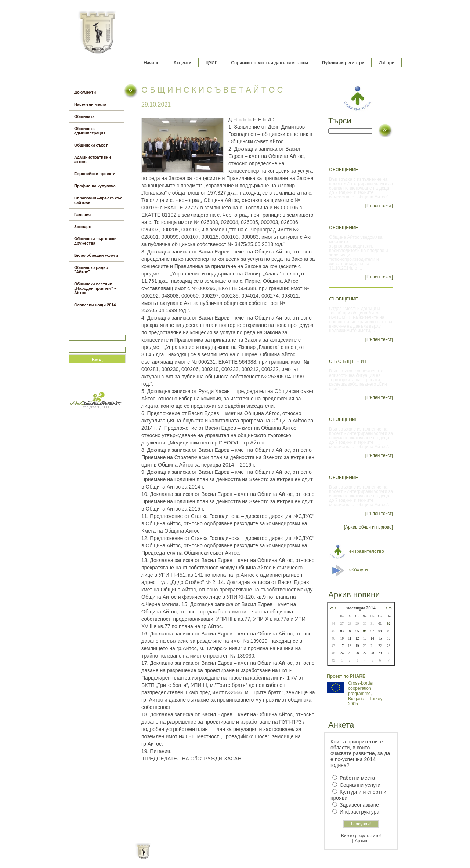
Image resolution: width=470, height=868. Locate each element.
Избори (387, 63)
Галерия (82, 215)
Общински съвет (91, 145)
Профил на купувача (95, 186)
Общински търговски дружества (95, 241)
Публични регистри (343, 63)
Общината (84, 116)
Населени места (90, 104)
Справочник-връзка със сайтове (98, 200)
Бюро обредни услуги (96, 255)
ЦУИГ (211, 63)
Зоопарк (82, 227)
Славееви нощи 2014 (95, 305)
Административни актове (93, 159)
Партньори (241, 857)
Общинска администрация (90, 131)
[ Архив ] (361, 841)
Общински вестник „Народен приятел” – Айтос (95, 288)
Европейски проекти (95, 174)
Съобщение (344, 228)
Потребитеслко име (90, 332)
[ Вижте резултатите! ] (361, 836)
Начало (151, 63)
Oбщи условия (206, 857)
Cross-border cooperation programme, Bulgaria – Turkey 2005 (365, 694)
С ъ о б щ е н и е (349, 361)
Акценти (182, 63)
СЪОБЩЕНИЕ (344, 170)
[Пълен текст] (379, 206)
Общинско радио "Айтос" (91, 270)
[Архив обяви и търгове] (368, 527)
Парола (77, 344)
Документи (85, 92)
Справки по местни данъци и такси (269, 63)
